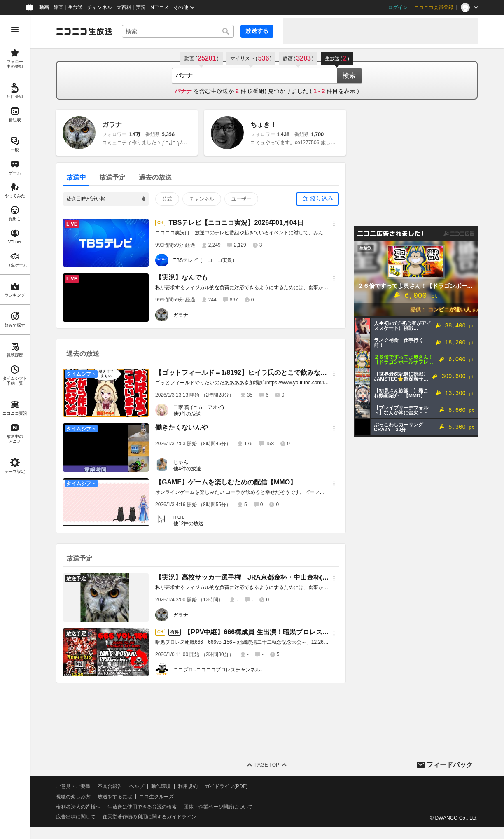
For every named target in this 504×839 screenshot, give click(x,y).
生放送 (75, 7)
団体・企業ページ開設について (218, 807)
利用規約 (188, 786)
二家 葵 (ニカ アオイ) (199, 407)
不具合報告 (110, 786)
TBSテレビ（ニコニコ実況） (205, 260)
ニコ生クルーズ (156, 797)
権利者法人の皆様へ (78, 807)
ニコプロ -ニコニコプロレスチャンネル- (218, 670)
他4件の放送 (187, 469)
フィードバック (450, 765)
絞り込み (322, 199)
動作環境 (161, 786)
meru (179, 517)
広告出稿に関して (76, 817)
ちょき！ (264, 125)
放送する (257, 31)
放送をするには (115, 797)
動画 (44, 7)
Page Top (267, 765)
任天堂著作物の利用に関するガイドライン (149, 817)
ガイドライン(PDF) (226, 786)
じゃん (181, 462)
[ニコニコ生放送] (84, 31)
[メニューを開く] (15, 30)
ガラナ (112, 125)
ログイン (398, 7)
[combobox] (178, 31)
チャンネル (100, 7)
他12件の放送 (188, 523)
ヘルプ (137, 786)
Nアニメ (160, 7)
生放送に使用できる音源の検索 (142, 807)
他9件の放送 (187, 414)
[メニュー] (334, 224)
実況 (141, 7)
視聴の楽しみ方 (73, 797)
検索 (349, 76)
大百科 (124, 7)
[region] (15, 427)
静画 (58, 7)
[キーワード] (178, 31)
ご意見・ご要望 (73, 786)
